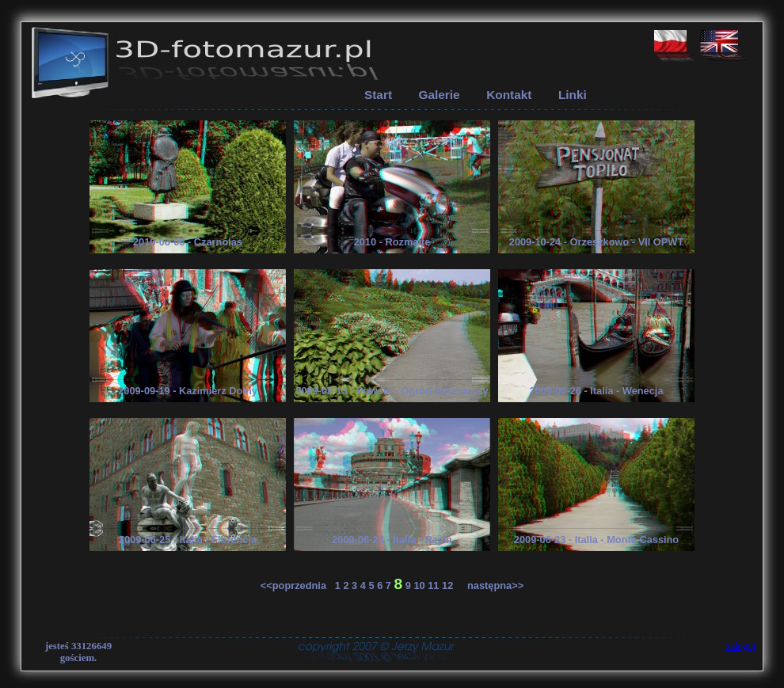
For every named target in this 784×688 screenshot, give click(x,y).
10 (419, 585)
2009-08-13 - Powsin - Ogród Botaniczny (392, 391)
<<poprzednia (298, 585)
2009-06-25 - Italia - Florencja (188, 540)
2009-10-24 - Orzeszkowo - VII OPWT (596, 242)
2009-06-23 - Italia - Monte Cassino (596, 540)
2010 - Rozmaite (392, 242)
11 (433, 585)
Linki (573, 95)
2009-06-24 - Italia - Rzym (392, 540)
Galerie (440, 95)
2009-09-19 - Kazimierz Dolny (188, 391)
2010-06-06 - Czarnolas (188, 242)
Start (378, 95)
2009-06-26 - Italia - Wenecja (596, 391)
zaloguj (741, 646)
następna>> (490, 585)
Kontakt (509, 95)
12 (447, 585)
